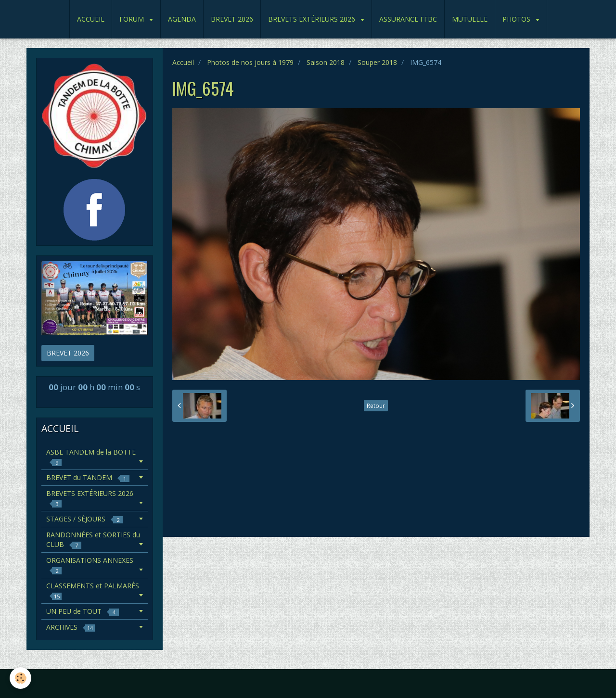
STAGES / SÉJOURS (84, 519)
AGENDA (182, 19)
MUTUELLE (470, 19)
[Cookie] (20, 678)
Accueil (183, 62)
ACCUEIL (91, 19)
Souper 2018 (377, 62)
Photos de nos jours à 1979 (250, 62)
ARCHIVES (71, 627)
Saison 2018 (326, 62)
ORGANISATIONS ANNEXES (90, 565)
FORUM (133, 19)
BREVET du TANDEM (88, 477)
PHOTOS (517, 19)
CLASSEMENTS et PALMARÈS (93, 590)
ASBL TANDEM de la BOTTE (91, 457)
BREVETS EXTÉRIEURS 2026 (313, 19)
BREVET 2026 (232, 19)
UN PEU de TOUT (83, 611)
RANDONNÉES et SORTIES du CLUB (93, 539)
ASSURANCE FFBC (408, 19)
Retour (376, 406)
